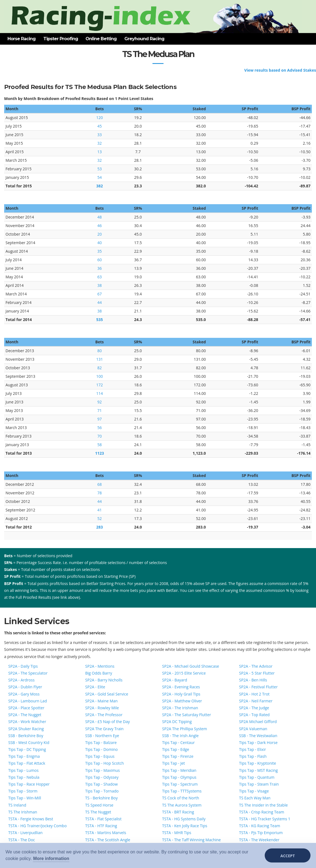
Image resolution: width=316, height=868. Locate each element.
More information (51, 858)
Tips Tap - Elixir (252, 749)
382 (100, 186)
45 (100, 126)
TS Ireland (17, 805)
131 (100, 359)
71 (100, 410)
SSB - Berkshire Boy (26, 736)
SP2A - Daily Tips (23, 666)
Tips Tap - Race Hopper (29, 784)
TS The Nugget (98, 812)
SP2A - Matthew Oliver (182, 701)
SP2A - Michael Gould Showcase (191, 666)
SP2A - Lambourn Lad (28, 701)
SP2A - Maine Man (101, 701)
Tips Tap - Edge (176, 749)
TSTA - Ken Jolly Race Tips (185, 826)
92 (100, 402)
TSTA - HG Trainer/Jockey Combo (38, 826)
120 (100, 118)
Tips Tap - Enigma (24, 756)
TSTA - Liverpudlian (25, 833)
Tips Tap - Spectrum (180, 784)
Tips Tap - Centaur (178, 742)
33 (100, 135)
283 (100, 527)
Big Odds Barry (99, 673)
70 (100, 436)
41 (100, 510)
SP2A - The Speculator (28, 673)
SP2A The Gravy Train (104, 729)
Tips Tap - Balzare (101, 742)
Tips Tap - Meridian (179, 770)
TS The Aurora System (182, 805)
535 (100, 320)
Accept (288, 856)
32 (100, 143)
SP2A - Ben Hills (253, 680)
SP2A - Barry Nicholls (104, 680)
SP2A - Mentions (100, 666)
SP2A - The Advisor (256, 666)
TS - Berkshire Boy (101, 798)
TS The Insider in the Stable (263, 805)
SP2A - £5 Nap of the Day (108, 722)
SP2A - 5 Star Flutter (257, 673)
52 (100, 518)
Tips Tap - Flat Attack (27, 763)
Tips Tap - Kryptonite (258, 763)
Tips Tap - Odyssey (102, 777)
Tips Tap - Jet (174, 763)
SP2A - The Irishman (180, 708)
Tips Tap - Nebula (24, 777)
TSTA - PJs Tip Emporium (261, 833)
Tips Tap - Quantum (257, 777)
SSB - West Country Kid (29, 742)
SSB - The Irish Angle (180, 736)
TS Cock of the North (181, 798)
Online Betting (101, 39)
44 (100, 302)
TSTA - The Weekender (259, 840)
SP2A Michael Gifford (258, 722)
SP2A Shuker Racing (26, 729)
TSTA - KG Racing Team (260, 826)
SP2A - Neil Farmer (256, 701)
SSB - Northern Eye (102, 736)
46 (100, 226)
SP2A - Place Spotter (26, 708)
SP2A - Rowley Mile (102, 708)
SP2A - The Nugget (25, 715)
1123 (100, 453)
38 (100, 285)
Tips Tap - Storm (23, 791)
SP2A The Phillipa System (185, 729)
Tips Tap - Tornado (102, 791)
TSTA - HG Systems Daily (184, 819)
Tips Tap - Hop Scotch (105, 763)
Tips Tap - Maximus (102, 770)
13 (100, 152)
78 (100, 493)
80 (100, 351)
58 (100, 445)
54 (100, 177)
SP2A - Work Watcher (27, 722)
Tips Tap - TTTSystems (182, 791)
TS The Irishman (23, 812)
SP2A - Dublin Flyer (25, 687)
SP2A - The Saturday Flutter (187, 715)
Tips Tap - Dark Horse (258, 742)
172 (100, 385)
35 (100, 251)
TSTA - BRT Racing (178, 812)
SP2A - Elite (95, 687)
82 (100, 368)
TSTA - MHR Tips (177, 833)
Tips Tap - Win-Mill (25, 798)
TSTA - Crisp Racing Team (262, 812)
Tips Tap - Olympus (179, 777)
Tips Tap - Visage (254, 791)
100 (100, 376)
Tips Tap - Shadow (101, 784)
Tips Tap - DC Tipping (27, 749)
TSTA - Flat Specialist (103, 819)
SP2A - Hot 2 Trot (254, 694)
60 (100, 260)
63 (100, 277)
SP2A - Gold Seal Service (107, 694)
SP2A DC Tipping (177, 722)
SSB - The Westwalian (258, 736)
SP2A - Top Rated (254, 715)
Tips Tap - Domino (101, 749)
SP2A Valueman (253, 729)
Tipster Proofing (61, 39)
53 (100, 169)
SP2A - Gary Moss (24, 694)
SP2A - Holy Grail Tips (181, 694)
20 (100, 234)
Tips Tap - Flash (253, 756)
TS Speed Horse (99, 805)
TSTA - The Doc (22, 840)
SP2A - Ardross (21, 680)
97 (100, 419)
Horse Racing (22, 39)
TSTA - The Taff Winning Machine (192, 840)
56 (100, 428)
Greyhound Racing (144, 39)
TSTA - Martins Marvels (106, 833)
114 (100, 393)
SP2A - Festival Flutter (258, 687)
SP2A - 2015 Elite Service (184, 673)
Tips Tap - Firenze (178, 756)
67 (100, 294)
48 (100, 217)
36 (100, 268)
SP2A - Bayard (175, 680)
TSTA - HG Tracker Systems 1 (265, 819)
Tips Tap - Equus (100, 756)
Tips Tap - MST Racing (258, 770)
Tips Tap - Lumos (23, 770)
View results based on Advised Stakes (280, 70)
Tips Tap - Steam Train (259, 784)
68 (100, 484)
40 (100, 243)
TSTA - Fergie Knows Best (31, 819)
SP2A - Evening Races (181, 687)
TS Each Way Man (255, 798)
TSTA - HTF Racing (101, 826)
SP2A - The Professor (104, 715)
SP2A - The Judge (254, 708)
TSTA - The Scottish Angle (108, 840)
